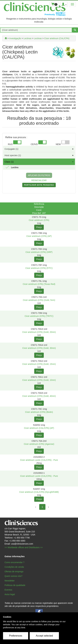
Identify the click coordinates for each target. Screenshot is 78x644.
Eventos (8, 590)
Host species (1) (13, 155)
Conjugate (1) (11, 149)
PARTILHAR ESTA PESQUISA (39, 186)
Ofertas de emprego (14, 571)
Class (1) (9, 162)
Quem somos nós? (13, 576)
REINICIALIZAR (39, 180)
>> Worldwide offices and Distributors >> (24, 547)
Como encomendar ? (14, 562)
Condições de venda (14, 567)
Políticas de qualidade (15, 585)
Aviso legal (10, 594)
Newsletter (10, 581)
